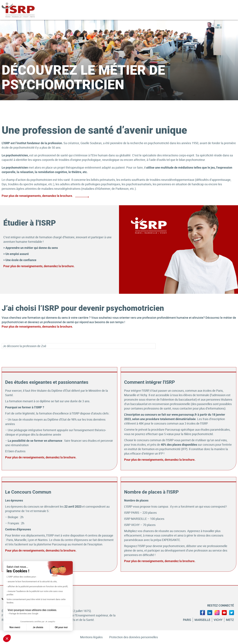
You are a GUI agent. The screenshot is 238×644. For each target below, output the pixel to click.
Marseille (202, 620)
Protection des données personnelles (134, 637)
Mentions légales (91, 637)
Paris (187, 620)
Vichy (218, 620)
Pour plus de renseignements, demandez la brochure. (39, 266)
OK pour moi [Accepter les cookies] (61, 627)
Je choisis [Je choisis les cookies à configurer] (38, 627)
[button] (7, 638)
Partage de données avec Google (24, 614)
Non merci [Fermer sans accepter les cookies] (15, 627)
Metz (230, 620)
